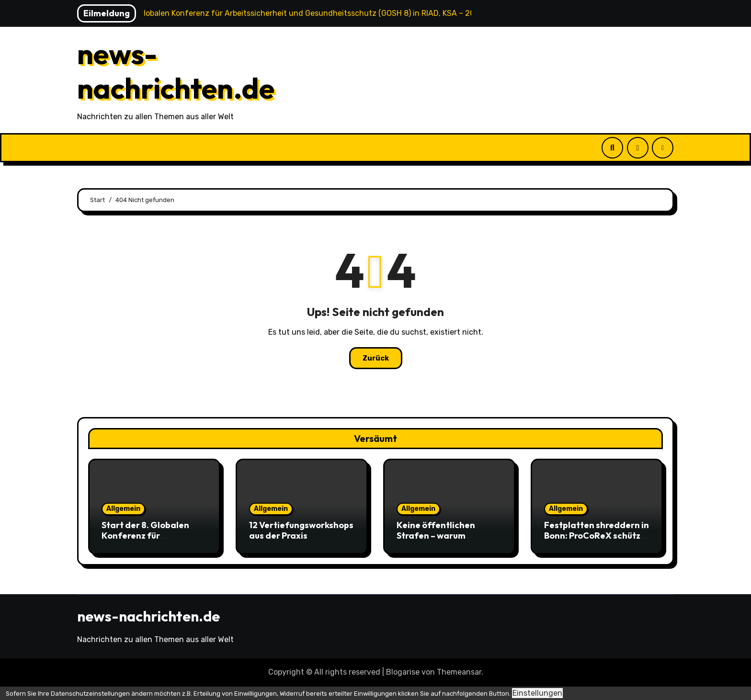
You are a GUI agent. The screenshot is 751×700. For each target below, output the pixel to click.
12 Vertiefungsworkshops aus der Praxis (301, 530)
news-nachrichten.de (176, 71)
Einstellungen (537, 693)
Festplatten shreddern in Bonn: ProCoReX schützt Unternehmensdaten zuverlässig (597, 541)
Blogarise (403, 672)
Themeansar (459, 672)
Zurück (376, 358)
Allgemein (123, 509)
